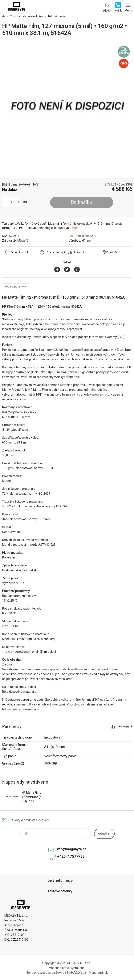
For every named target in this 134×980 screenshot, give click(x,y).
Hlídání (114, 252)
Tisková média (57, 16)
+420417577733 (71, 856)
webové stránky (51, 973)
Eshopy (32, 973)
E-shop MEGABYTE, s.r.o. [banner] (17, 7)
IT (11, 16)
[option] (67, 108)
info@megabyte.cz (71, 849)
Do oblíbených (20, 252)
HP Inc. (86, 241)
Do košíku (82, 202)
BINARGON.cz (76, 973)
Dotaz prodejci (56, 252)
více (75, 228)
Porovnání (80, 252)
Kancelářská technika (30, 16)
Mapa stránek (98, 973)
